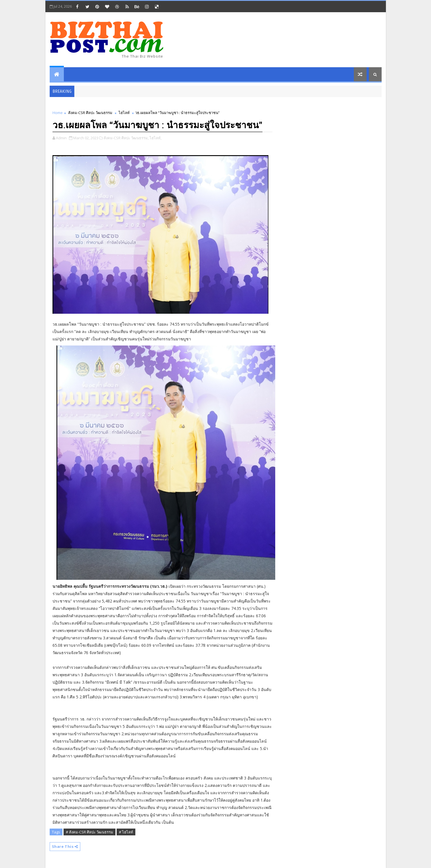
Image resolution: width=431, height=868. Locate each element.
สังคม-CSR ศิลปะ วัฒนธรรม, (126, 138)
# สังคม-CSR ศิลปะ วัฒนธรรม (90, 832)
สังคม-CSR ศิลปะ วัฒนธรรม (90, 113)
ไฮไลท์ (124, 113)
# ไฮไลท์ (126, 832)
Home (58, 113)
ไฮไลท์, (155, 138)
